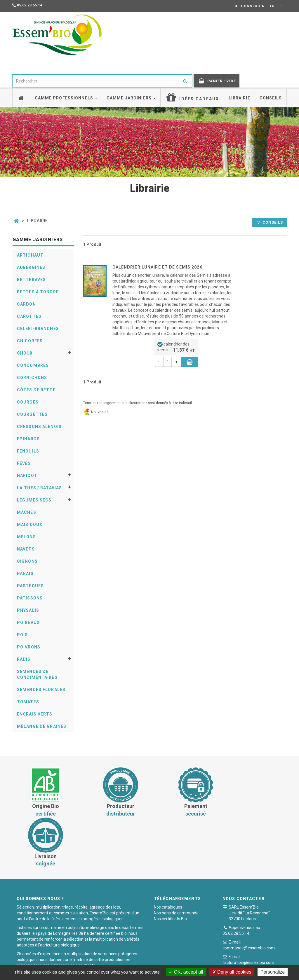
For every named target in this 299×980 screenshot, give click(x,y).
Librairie (239, 98)
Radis (24, 659)
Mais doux (30, 525)
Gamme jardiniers (131, 98)
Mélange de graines (42, 726)
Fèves (24, 463)
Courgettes (32, 414)
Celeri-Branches (38, 329)
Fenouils (28, 451)
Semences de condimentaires (37, 674)
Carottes (29, 316)
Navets (26, 549)
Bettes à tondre (38, 292)
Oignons (27, 561)
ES (280, 6)
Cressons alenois (39, 427)
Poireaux (28, 623)
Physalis (28, 610)
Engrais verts (35, 714)
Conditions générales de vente (93, 961)
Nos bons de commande (176, 863)
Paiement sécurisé (147, 961)
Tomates (28, 702)
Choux (25, 353)
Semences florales (41, 690)
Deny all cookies (232, 972)
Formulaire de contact (258, 923)
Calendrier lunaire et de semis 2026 (157, 267)
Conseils (271, 98)
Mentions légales (188, 961)
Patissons (30, 598)
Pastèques (30, 586)
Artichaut (30, 255)
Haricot (27, 476)
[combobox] (95, 81)
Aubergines (31, 267)
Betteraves (31, 280)
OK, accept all (186, 972)
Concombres (33, 365)
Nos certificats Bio (170, 869)
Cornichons (32, 378)
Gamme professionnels (66, 98)
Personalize (273, 972)
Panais (25, 574)
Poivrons (29, 647)
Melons (26, 537)
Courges (28, 402)
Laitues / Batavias (39, 488)
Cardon (26, 304)
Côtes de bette (36, 390)
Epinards (28, 439)
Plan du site (223, 961)
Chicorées (30, 341)
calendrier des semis (176, 348)
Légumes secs (34, 500)
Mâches (27, 512)
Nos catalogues (168, 857)
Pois (22, 635)
